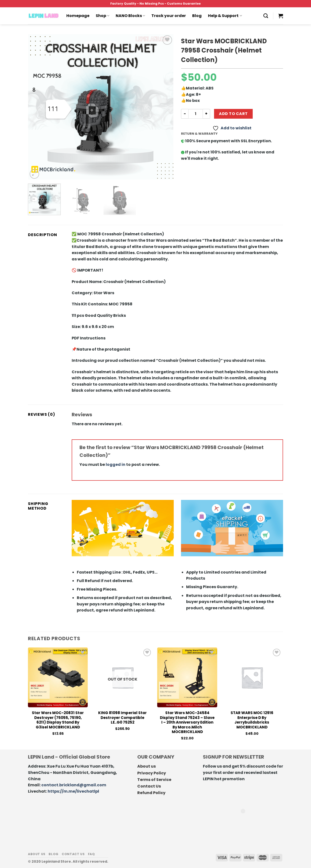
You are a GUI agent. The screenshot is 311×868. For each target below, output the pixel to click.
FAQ (91, 854)
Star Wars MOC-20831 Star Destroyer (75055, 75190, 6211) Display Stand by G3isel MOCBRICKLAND (58, 720)
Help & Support (225, 16)
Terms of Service (154, 780)
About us (147, 766)
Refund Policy (151, 793)
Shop (103, 16)
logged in (116, 465)
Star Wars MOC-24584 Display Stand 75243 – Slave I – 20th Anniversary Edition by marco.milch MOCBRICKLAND (187, 722)
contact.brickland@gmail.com (74, 785)
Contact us (73, 854)
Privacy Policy (152, 773)
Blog (197, 16)
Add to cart (233, 114)
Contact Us (149, 786)
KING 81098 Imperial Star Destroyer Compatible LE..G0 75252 (122, 718)
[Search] (266, 16)
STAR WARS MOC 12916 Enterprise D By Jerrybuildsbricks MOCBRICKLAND (252, 720)
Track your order (169, 16)
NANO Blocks (130, 16)
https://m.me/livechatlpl (73, 791)
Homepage (78, 16)
